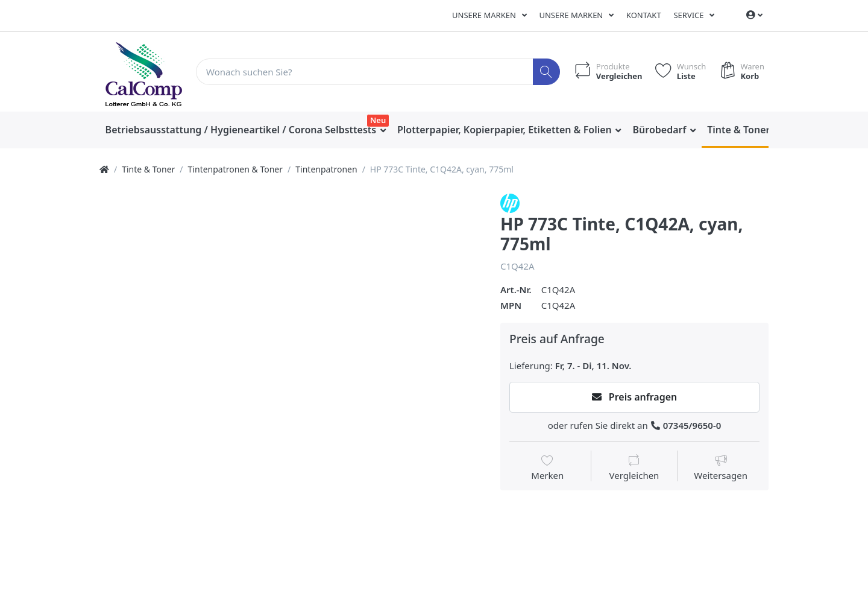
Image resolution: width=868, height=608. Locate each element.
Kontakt (644, 15)
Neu (378, 120)
